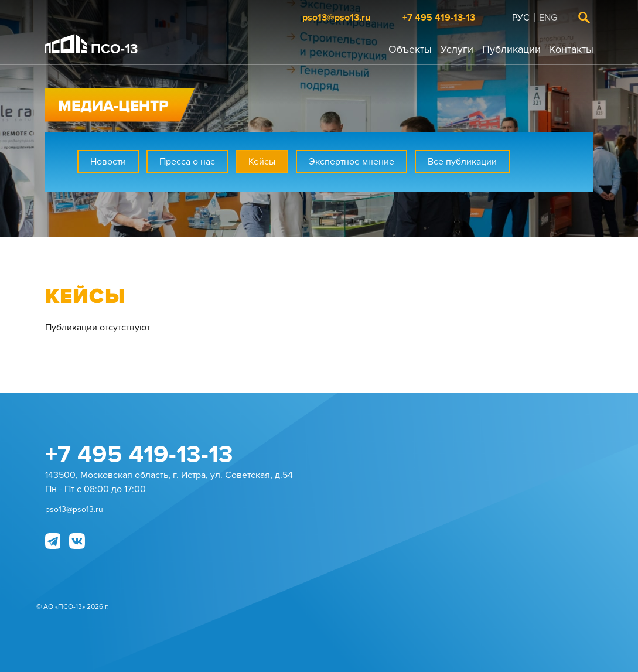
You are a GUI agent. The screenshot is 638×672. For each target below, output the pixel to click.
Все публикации (462, 162)
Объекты (410, 49)
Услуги (457, 49)
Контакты (572, 49)
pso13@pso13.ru (336, 18)
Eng (548, 18)
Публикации (511, 49)
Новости (108, 162)
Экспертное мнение (352, 162)
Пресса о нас (187, 162)
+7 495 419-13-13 (439, 18)
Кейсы (262, 162)
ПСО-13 (92, 46)
